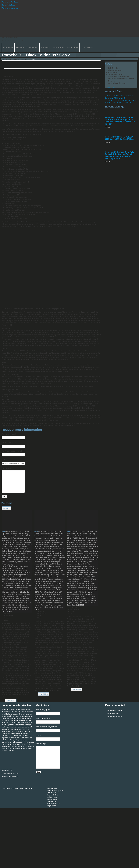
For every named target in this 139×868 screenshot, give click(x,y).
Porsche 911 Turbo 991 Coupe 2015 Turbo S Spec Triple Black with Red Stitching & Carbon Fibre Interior (121, 121)
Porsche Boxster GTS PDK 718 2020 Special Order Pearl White (119, 138)
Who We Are (45, 47)
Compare (6, 508)
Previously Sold (33, 47)
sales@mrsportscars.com (11, 773)
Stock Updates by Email (55, 791)
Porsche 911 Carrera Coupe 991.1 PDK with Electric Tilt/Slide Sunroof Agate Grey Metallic (83, 534)
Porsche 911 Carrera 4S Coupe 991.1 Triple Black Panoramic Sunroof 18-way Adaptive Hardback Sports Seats (16, 534)
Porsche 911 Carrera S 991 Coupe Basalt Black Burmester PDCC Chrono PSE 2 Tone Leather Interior (50, 534)
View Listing (11, 700)
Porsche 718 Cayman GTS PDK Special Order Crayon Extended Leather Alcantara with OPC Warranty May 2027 (120, 155)
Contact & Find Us (87, 47)
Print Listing (110, 87)
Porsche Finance (72, 47)
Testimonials (20, 47)
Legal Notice (52, 806)
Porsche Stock (8, 47)
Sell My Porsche (58, 47)
